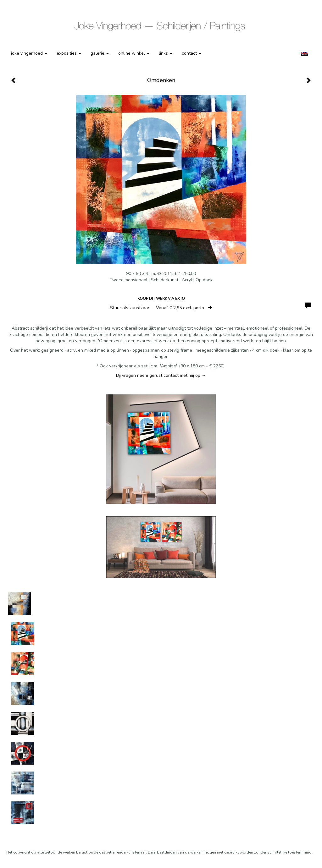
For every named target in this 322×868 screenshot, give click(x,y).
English (305, 54)
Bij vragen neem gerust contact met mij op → (161, 375)
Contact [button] (192, 53)
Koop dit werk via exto (161, 299)
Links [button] (166, 53)
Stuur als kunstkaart (161, 308)
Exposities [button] (69, 53)
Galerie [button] (100, 53)
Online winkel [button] (134, 53)
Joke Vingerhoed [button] (29, 53)
